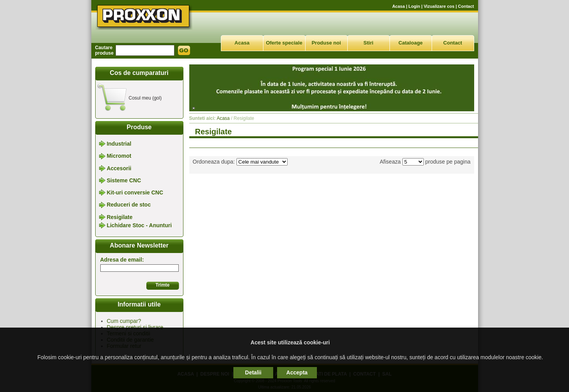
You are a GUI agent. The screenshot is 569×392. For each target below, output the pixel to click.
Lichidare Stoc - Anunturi (139, 225)
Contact (466, 6)
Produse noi (326, 43)
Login (414, 6)
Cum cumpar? (124, 321)
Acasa (398, 6)
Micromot (119, 156)
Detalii (253, 372)
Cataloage (411, 43)
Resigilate (119, 217)
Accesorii (119, 168)
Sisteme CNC (124, 180)
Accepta (297, 372)
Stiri (368, 43)
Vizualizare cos (439, 6)
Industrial (119, 144)
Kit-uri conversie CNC (135, 192)
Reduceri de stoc (129, 205)
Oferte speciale (284, 43)
